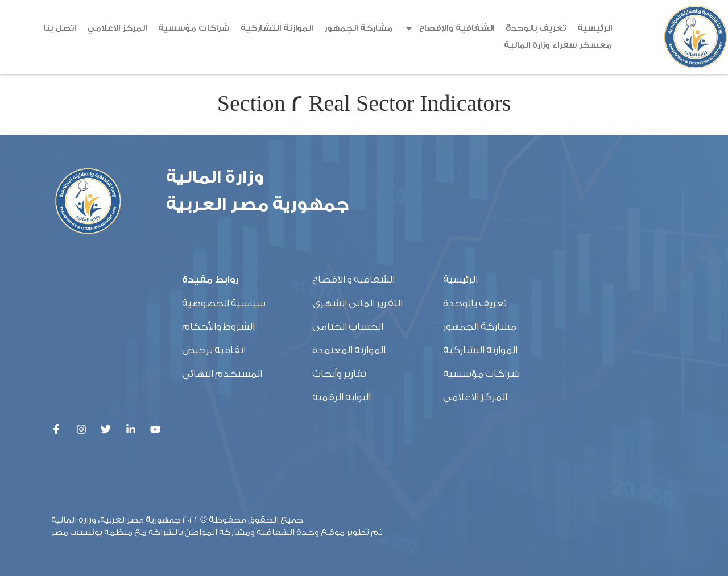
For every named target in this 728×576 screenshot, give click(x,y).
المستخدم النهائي (222, 374)
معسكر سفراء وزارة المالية (558, 45)
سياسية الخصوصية (224, 303)
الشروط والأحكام (218, 327)
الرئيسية (595, 28)
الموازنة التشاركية (277, 28)
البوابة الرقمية (342, 397)
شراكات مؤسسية (194, 28)
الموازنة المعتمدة (349, 350)
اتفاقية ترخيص (214, 350)
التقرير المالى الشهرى (357, 303)
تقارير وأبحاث (339, 374)
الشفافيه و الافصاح (353, 279)
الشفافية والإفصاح (449, 28)
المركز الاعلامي (117, 28)
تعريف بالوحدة (536, 28)
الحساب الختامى (348, 327)
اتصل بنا (60, 28)
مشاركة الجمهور (359, 28)
